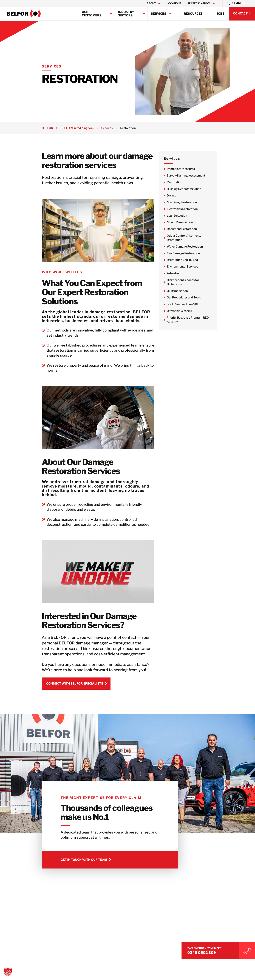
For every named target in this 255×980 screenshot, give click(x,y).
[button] (235, 3)
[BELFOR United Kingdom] (24, 14)
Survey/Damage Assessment (191, 176)
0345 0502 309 (212, 951)
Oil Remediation (182, 291)
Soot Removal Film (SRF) (188, 305)
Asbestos (178, 274)
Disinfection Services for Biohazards (188, 282)
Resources (193, 14)
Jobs (221, 14)
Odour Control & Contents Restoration (189, 238)
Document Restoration (187, 229)
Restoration (179, 182)
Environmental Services (187, 267)
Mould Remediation (185, 222)
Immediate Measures (186, 169)
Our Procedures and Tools (189, 298)
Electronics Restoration (187, 209)
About (151, 3)
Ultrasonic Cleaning (185, 311)
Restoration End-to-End (187, 260)
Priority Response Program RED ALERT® (193, 320)
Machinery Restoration (187, 202)
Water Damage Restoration (190, 247)
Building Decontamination (189, 189)
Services (159, 14)
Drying (176, 196)
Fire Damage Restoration (188, 253)
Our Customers (92, 14)
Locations (174, 3)
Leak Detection (182, 216)
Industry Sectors (126, 14)
